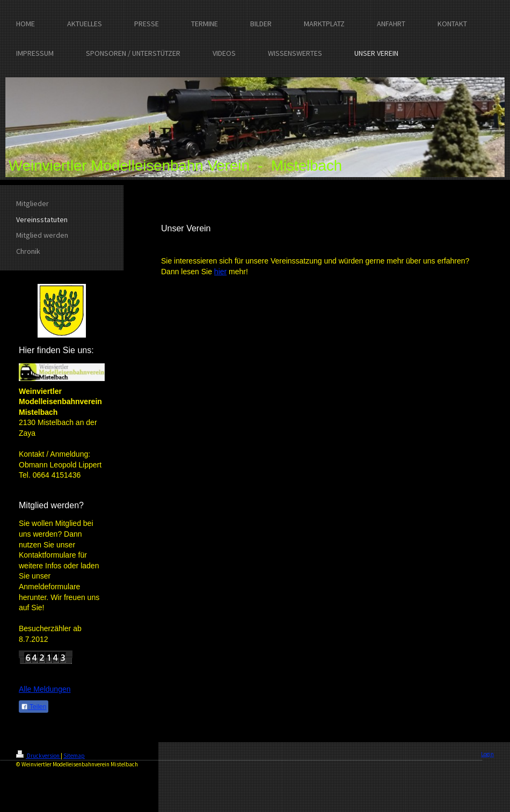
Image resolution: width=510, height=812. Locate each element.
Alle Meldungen (45, 689)
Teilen (34, 707)
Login (487, 754)
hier (220, 272)
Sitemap (74, 756)
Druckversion (38, 756)
